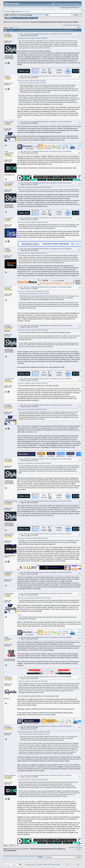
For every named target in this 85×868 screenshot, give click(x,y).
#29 (79, 327)
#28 (79, 288)
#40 (79, 776)
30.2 (26, 15)
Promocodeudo (10, 775)
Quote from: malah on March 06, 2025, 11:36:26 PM (32, 81)
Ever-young (9, 218)
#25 (79, 184)
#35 (79, 573)
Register (30, 18)
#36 (79, 594)
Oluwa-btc (8, 459)
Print (79, 27)
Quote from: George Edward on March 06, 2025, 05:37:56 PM (34, 187)
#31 (79, 406)
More (35, 18)
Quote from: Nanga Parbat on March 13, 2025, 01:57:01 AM (34, 732)
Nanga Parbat (9, 534)
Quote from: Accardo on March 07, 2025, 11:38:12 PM (32, 38)
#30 (79, 380)
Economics (25, 22)
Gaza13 (7, 76)
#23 (79, 123)
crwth (6, 151)
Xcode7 (7, 726)
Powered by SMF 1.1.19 (32, 865)
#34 (79, 535)
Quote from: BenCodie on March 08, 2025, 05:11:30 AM (33, 222)
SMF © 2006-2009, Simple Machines (50, 865)
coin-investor (9, 183)
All (18, 27)
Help (14, 18)
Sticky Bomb (9, 122)
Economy (17, 22)
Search (19, 18)
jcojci (6, 637)
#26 (79, 219)
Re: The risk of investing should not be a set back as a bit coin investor (46, 34)
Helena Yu (8, 677)
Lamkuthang (31, 729)
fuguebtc (8, 326)
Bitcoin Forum (8, 22)
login (22, 11)
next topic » (77, 25)
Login (24, 18)
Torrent (30, 15)
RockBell (8, 405)
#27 (79, 250)
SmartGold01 (9, 379)
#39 (79, 728)
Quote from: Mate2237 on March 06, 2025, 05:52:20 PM (33, 780)
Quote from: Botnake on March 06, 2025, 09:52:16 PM (32, 253)
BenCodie (8, 287)
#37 (79, 638)
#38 (79, 678)
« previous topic (67, 25)
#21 (79, 35)
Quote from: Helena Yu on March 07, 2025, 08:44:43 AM (33, 330)
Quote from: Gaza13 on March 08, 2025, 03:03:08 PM (32, 410)
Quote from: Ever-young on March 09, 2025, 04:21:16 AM (33, 291)
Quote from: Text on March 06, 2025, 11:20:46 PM (33, 83)
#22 (79, 77)
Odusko (7, 34)
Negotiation (9, 572)
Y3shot (7, 249)
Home (9, 18)
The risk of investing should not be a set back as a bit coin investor (54, 22)
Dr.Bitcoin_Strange (11, 501)
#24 (79, 152)
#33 (79, 502)
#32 (79, 460)
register (27, 11)
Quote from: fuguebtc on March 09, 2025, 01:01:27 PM (33, 383)
